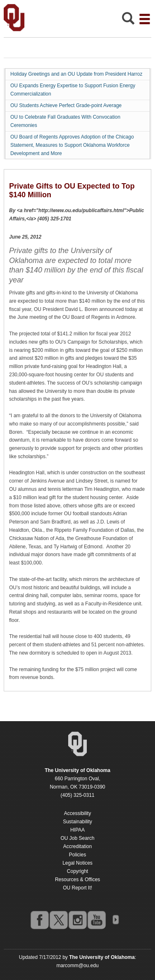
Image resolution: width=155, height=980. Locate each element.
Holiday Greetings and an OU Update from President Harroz (76, 74)
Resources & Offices (77, 880)
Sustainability (77, 822)
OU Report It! (77, 888)
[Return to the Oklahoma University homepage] (77, 770)
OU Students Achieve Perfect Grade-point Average (66, 105)
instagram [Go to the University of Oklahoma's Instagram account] (77, 920)
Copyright (77, 871)
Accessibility (77, 813)
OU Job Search (77, 838)
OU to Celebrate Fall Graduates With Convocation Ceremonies (65, 121)
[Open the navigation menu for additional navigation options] (145, 19)
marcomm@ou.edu (77, 966)
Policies (77, 855)
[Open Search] (128, 20)
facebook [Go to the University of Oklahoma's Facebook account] (39, 920)
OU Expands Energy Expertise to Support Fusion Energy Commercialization (73, 90)
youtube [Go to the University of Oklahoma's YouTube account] (96, 920)
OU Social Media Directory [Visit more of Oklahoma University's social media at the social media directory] (115, 920)
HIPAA (77, 830)
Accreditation (77, 846)
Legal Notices (77, 863)
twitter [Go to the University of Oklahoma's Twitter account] (58, 920)
